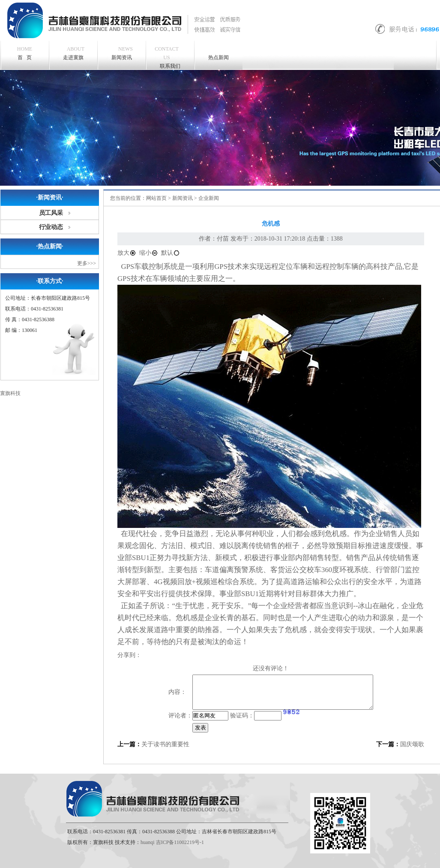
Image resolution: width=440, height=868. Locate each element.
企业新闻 (209, 198)
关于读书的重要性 (165, 744)
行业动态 (51, 227)
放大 (127, 253)
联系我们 (167, 57)
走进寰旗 (74, 53)
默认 (171, 253)
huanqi (148, 842)
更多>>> (87, 263)
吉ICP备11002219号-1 (180, 842)
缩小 (149, 253)
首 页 (25, 53)
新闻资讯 (122, 53)
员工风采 (51, 213)
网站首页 (156, 198)
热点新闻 (219, 57)
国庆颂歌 (412, 744)
